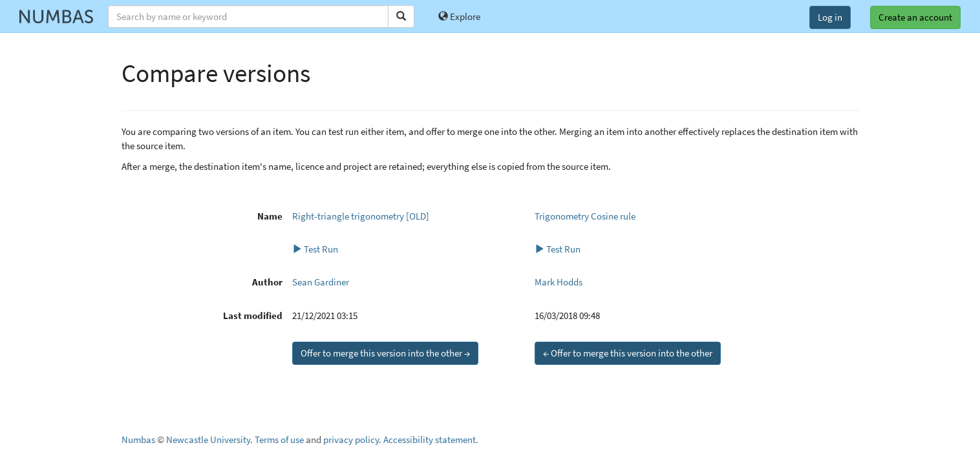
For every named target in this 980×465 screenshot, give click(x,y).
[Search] (401, 16)
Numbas (138, 439)
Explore (459, 16)
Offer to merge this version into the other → (385, 353)
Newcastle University (208, 439)
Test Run (315, 249)
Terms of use (279, 439)
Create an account (915, 17)
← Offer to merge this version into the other (628, 353)
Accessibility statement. (431, 439)
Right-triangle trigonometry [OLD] (361, 216)
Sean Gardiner (321, 282)
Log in (830, 17)
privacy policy (351, 439)
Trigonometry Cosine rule (585, 216)
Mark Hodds (559, 282)
